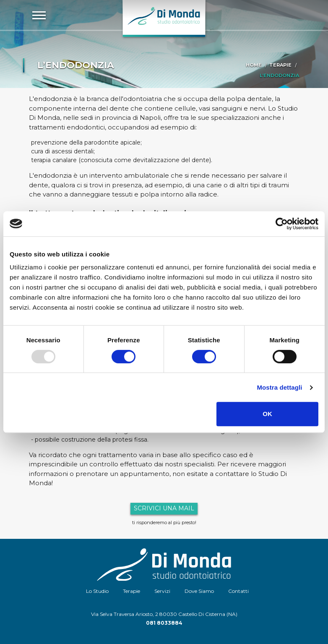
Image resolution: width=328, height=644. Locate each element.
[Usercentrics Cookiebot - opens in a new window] (282, 224)
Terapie (280, 65)
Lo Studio (97, 591)
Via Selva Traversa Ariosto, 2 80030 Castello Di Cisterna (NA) (164, 614)
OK (267, 414)
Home (254, 65)
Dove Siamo (199, 591)
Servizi (162, 591)
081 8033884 (164, 623)
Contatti (238, 591)
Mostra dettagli (279, 387)
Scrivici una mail (164, 508)
